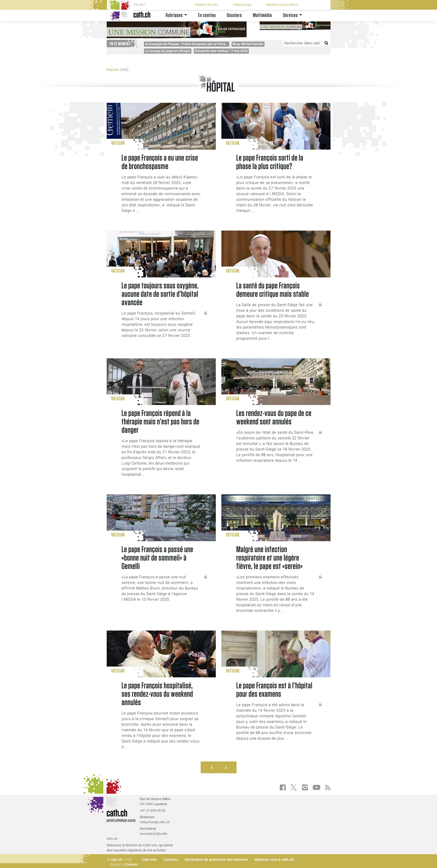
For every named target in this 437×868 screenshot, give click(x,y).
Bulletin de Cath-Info (142, 845)
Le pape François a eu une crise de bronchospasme (160, 162)
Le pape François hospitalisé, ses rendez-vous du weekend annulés (157, 694)
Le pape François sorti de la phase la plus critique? (270, 162)
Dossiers (234, 15)
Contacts (171, 860)
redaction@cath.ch (155, 822)
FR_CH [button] (138, 5)
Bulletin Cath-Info (207, 5)
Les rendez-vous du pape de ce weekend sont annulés (274, 418)
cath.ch (116, 860)
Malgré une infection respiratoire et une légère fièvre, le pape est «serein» (270, 558)
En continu (207, 15)
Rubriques (174, 15)
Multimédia (262, 15)
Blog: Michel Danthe (248, 44)
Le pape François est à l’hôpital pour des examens (274, 690)
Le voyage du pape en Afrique (168, 51)
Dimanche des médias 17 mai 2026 (221, 51)
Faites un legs (242, 5)
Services (290, 15)
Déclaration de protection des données (216, 860)
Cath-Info (149, 860)
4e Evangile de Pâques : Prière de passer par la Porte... (187, 44)
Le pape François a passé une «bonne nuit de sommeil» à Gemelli (157, 558)
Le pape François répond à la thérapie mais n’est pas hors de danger (160, 422)
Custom (131, 864)
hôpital (113, 70)
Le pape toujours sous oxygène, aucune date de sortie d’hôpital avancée (160, 294)
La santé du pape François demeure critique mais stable (273, 290)
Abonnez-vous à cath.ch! (282, 5)
